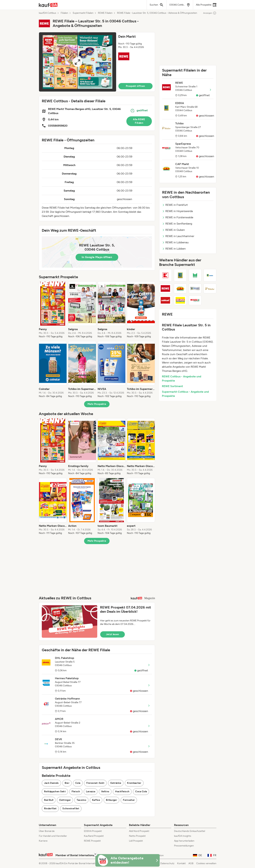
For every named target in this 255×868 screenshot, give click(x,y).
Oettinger (65, 800)
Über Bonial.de (47, 831)
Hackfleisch (122, 791)
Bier (67, 783)
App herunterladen (184, 841)
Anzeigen (210, 13)
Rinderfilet (50, 809)
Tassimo (81, 800)
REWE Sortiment (172, 386)
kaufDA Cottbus (47, 13)
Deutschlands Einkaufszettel (190, 831)
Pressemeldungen (184, 846)
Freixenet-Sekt (95, 783)
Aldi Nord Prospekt (139, 831)
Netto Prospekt (137, 836)
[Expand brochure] (78, 62)
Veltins (105, 791)
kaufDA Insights (183, 836)
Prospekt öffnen (135, 86)
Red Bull (49, 800)
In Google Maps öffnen (97, 257)
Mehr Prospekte (97, 404)
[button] (97, 62)
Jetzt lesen (113, 634)
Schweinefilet (71, 809)
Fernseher (129, 800)
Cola (78, 783)
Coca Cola (141, 791)
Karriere (43, 841)
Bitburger (111, 800)
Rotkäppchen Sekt (55, 791)
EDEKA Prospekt (93, 831)
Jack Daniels (51, 783)
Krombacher (134, 783)
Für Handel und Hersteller (53, 836)
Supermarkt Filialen (83, 13)
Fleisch (76, 791)
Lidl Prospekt (136, 841)
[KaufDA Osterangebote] (128, 860)
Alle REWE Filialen (139, 121)
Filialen (64, 13)
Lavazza (91, 791)
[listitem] (53, 310)
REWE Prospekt (92, 841)
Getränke (116, 783)
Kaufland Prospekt (94, 836)
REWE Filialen (105, 13)
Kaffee (96, 800)
